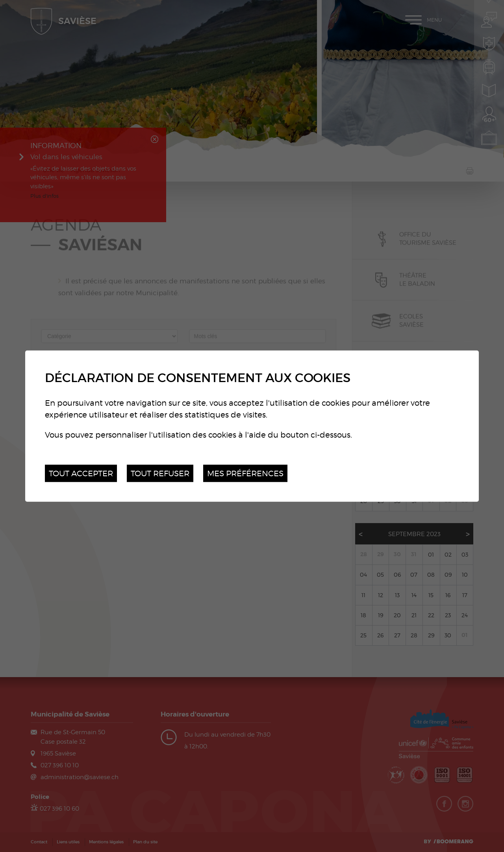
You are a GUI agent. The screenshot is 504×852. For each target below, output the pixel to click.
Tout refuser (160, 473)
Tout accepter (81, 473)
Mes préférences (245, 473)
